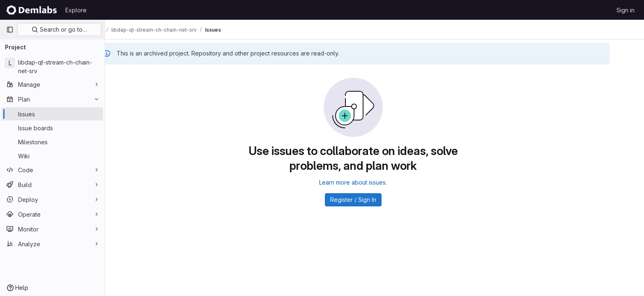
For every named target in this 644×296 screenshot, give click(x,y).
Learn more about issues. (375, 182)
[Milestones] (52, 142)
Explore (76, 10)
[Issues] (52, 114)
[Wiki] (52, 156)
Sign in (626, 10)
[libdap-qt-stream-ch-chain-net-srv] (52, 67)
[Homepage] (32, 10)
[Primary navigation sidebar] (10, 30)
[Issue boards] (52, 128)
